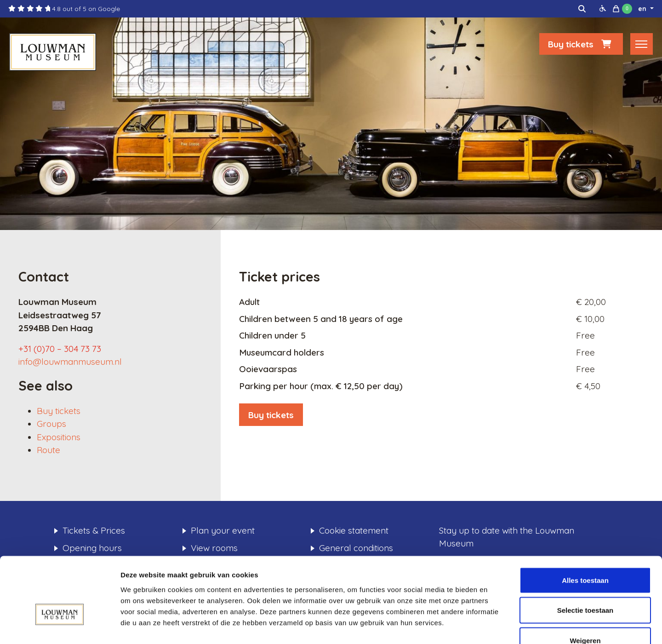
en (643, 9)
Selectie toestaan (585, 554)
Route (49, 450)
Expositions (59, 437)
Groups (51, 424)
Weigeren (585, 584)
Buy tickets (581, 45)
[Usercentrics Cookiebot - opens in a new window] (60, 626)
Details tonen (497, 626)
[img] (582, 9)
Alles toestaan (585, 523)
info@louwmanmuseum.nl (70, 362)
